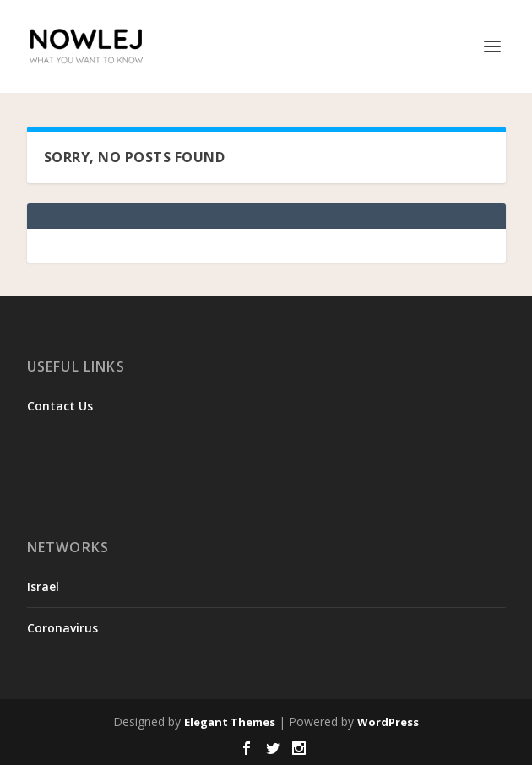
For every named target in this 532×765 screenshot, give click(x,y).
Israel (43, 586)
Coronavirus (62, 628)
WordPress (388, 722)
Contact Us (60, 406)
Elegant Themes (230, 722)
